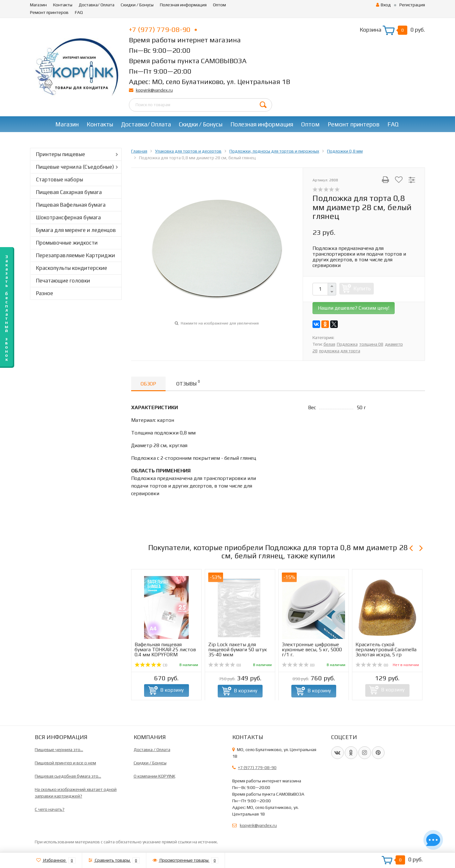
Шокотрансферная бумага (68, 217)
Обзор (148, 384)
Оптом (219, 5)
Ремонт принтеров (49, 12)
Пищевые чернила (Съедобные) (75, 167)
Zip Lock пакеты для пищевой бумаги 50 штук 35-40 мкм (238, 649)
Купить (362, 288)
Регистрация (412, 5)
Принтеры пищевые (61, 154)
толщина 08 (371, 344)
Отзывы (188, 383)
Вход (383, 5)
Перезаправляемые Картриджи (76, 255)
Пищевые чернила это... (59, 750)
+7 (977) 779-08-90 (163, 29)
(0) (225, 665)
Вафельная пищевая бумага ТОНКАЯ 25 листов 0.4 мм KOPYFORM (165, 649)
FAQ (79, 12)
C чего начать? (50, 809)
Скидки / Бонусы (137, 5)
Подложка (347, 344)
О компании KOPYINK (155, 776)
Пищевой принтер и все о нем (65, 763)
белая (329, 344)
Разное (45, 293)
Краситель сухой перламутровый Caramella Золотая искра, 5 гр (386, 649)
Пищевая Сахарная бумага (69, 192)
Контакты (63, 5)
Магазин (38, 5)
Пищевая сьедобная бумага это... (68, 776)
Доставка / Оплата (152, 750)
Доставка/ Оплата (97, 5)
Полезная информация (183, 5)
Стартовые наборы (60, 179)
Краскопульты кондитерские (72, 268)
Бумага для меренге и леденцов (76, 230)
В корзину (172, 690)
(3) (151, 665)
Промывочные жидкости (67, 243)
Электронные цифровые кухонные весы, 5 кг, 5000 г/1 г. (312, 649)
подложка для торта (340, 351)
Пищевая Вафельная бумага (71, 205)
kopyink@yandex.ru (154, 90)
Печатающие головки (63, 281)
